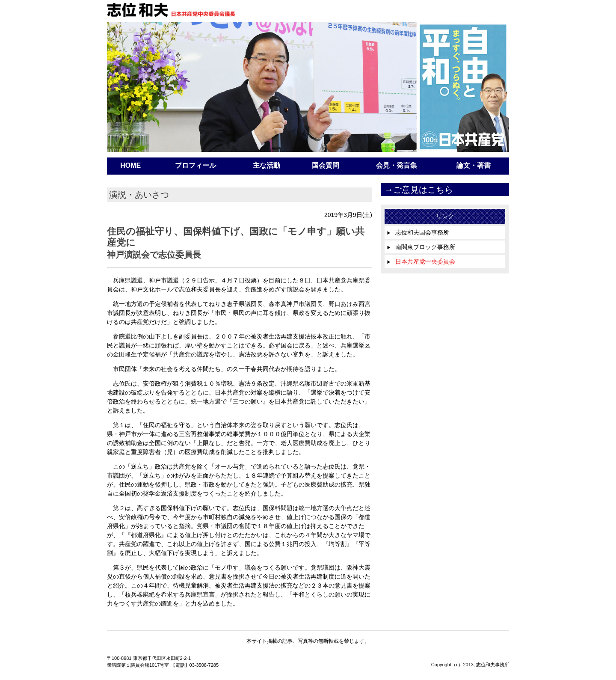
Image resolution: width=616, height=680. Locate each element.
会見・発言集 (397, 165)
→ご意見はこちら (419, 190)
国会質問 (326, 165)
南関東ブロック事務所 (421, 247)
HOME (130, 165)
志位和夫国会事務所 (418, 232)
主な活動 (267, 165)
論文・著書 (474, 165)
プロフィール (195, 165)
